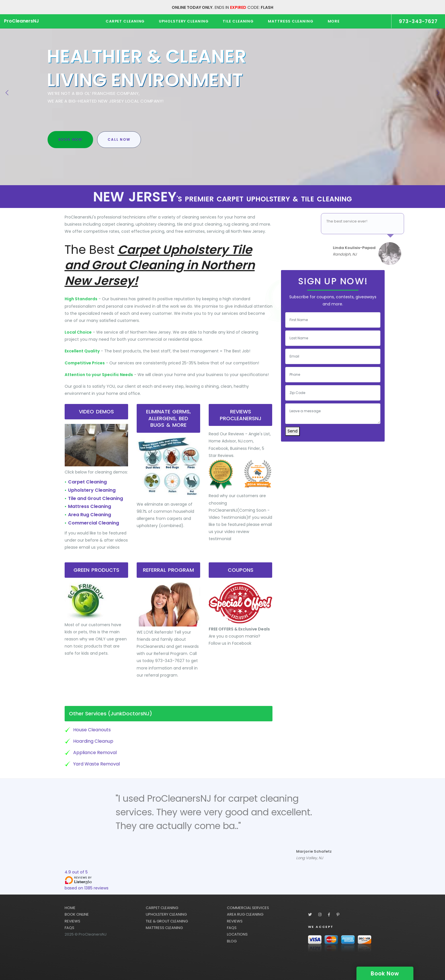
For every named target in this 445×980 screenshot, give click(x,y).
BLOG (232, 941)
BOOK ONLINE (77, 914)
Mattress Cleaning (90, 506)
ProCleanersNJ (21, 21)
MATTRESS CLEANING (164, 928)
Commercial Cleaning (94, 523)
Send (293, 431)
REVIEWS (72, 921)
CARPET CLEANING (162, 908)
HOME (70, 908)
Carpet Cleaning (87, 482)
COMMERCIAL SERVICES (248, 908)
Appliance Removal (95, 753)
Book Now (70, 139)
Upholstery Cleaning (92, 490)
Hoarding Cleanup (93, 741)
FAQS (69, 928)
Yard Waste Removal (97, 764)
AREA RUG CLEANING (245, 914)
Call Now (119, 139)
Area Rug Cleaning (90, 515)
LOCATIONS (237, 934)
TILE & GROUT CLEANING (167, 921)
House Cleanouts (92, 730)
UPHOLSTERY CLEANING (166, 914)
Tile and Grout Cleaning (96, 498)
